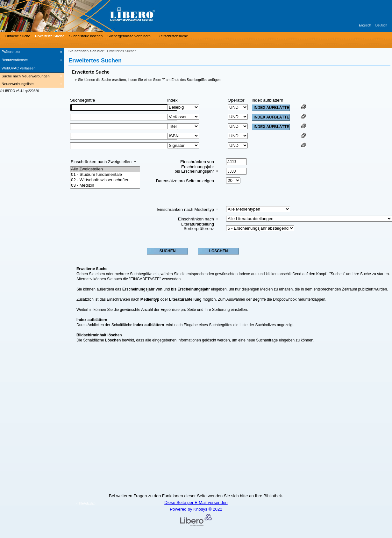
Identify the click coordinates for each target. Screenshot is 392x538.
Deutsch (381, 25)
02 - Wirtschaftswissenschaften (105, 180)
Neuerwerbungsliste (18, 84)
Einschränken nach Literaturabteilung (196, 222)
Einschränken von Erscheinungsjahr (197, 164)
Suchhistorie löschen (86, 36)
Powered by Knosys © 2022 (196, 509)
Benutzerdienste (15, 60)
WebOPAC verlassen (19, 68)
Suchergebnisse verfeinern (129, 36)
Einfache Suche (18, 36)
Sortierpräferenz (199, 229)
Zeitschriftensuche (173, 36)
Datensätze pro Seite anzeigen (185, 181)
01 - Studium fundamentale (105, 175)
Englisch (365, 25)
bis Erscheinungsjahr (194, 171)
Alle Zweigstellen (105, 169)
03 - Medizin (105, 186)
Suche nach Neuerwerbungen (26, 76)
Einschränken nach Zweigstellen (101, 162)
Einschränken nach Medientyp (185, 209)
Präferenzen (11, 52)
